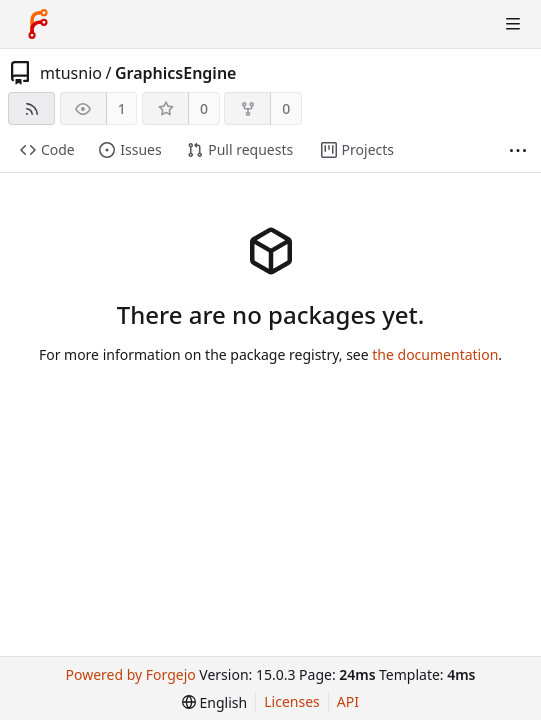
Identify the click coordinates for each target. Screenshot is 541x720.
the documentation (435, 354)
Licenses (292, 701)
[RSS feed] (31, 108)
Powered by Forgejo (131, 674)
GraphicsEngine (176, 73)
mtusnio (71, 73)
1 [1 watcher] (122, 108)
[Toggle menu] (513, 24)
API (348, 701)
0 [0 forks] (286, 108)
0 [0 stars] (204, 108)
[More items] (518, 150)
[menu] (214, 702)
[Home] (38, 24)
